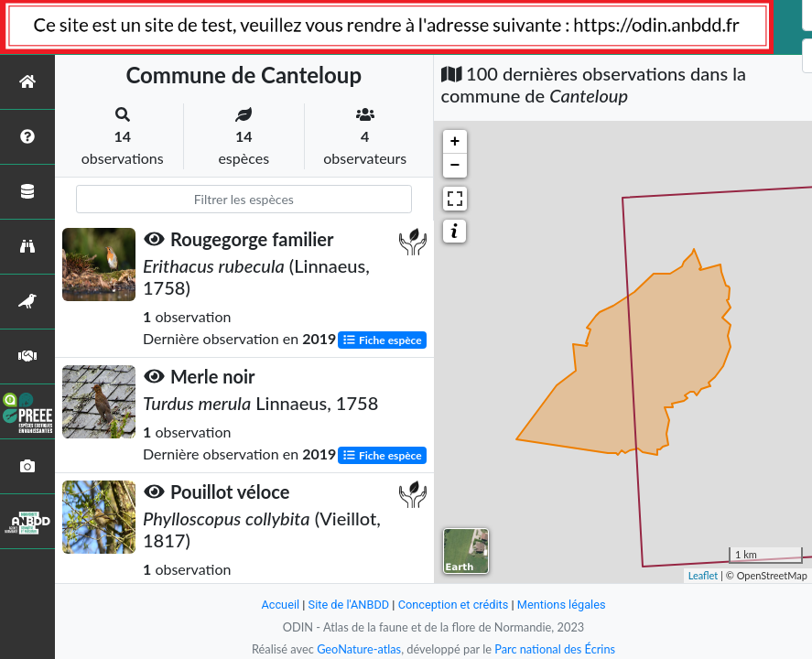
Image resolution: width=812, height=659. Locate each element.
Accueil (280, 605)
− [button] (455, 166)
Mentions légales (562, 605)
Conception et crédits (454, 605)
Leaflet (704, 575)
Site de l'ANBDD (348, 605)
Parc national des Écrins (555, 649)
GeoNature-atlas (359, 649)
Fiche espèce (382, 339)
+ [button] (455, 142)
